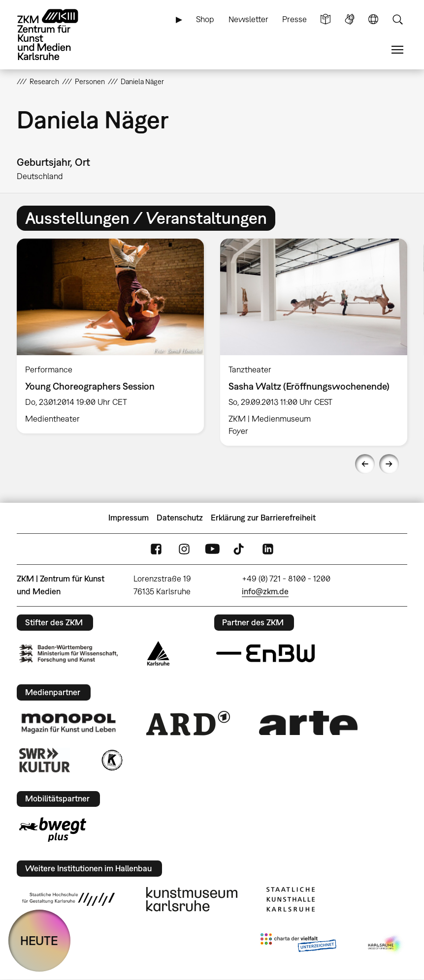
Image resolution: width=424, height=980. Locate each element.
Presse (294, 19)
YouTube (212, 549)
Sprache (373, 19)
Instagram (184, 549)
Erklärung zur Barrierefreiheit (263, 518)
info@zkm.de (265, 591)
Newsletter (248, 19)
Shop (205, 19)
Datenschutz (180, 518)
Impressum (129, 518)
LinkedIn (268, 549)
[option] (111, 336)
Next (389, 464)
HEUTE (39, 940)
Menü (397, 50)
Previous (365, 464)
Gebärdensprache (350, 19)
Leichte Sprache (326, 19)
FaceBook (156, 549)
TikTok (240, 549)
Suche (397, 19)
